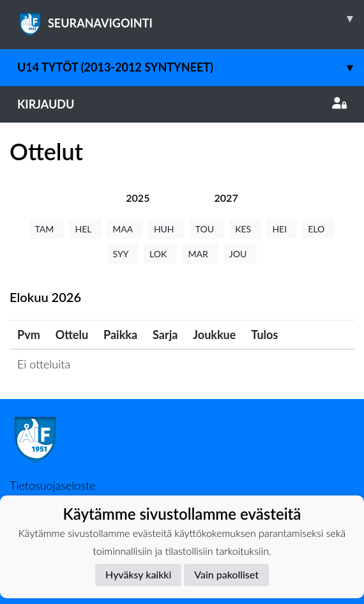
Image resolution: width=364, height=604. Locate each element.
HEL (85, 229)
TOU (207, 229)
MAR (200, 254)
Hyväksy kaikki (138, 574)
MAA (125, 229)
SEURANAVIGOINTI (191, 19)
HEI (282, 229)
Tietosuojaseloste (52, 485)
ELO (318, 229)
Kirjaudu (182, 104)
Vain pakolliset (226, 574)
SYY (123, 254)
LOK (160, 254)
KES (245, 229)
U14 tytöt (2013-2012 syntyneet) (191, 67)
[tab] (138, 198)
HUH (166, 229)
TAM (47, 229)
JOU (240, 254)
